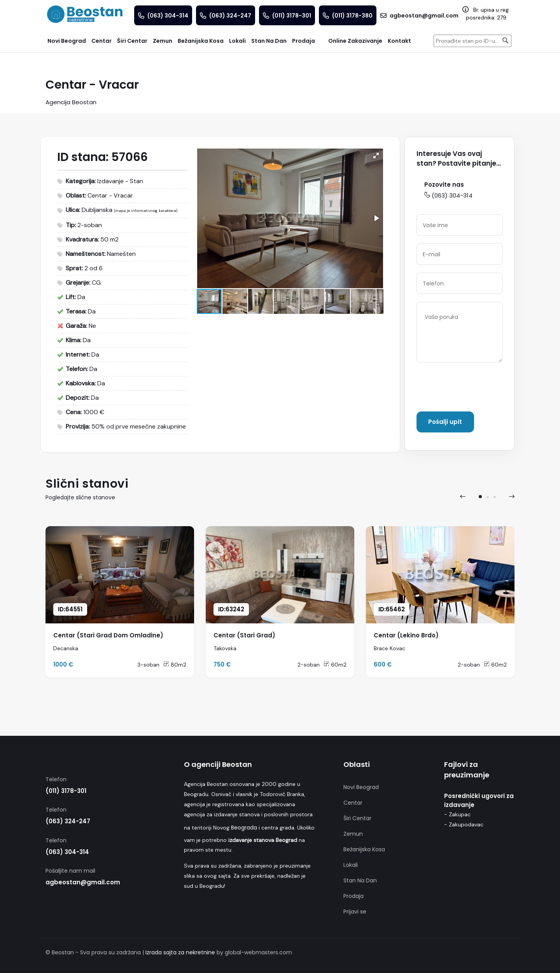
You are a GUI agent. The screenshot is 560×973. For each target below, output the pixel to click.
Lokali (351, 865)
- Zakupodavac (464, 824)
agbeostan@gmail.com (83, 882)
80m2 (175, 665)
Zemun (353, 834)
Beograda (244, 828)
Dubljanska (97, 210)
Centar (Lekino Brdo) (406, 635)
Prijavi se (355, 912)
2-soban (309, 665)
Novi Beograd (361, 787)
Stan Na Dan (360, 880)
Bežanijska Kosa (364, 849)
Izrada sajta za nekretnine (180, 952)
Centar (353, 803)
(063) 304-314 (448, 195)
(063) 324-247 (68, 821)
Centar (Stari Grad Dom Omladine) (108, 635)
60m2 (335, 665)
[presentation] (476, 388)
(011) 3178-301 (66, 791)
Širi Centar (357, 818)
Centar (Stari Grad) (244, 635)
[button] (376, 156)
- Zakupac (457, 814)
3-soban (148, 665)
